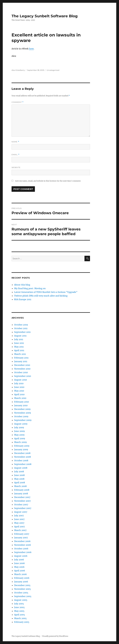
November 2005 (23, 589)
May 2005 (19, 611)
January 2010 (21, 405)
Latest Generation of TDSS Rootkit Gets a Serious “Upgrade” (46, 292)
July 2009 (19, 427)
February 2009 (22, 446)
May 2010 (19, 391)
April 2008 (20, 483)
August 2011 (20, 336)
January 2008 (21, 494)
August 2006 (21, 556)
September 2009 (23, 420)
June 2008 (19, 475)
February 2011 (21, 358)
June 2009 (19, 431)
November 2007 (22, 501)
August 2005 (21, 600)
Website (16, 167)
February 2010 (22, 402)
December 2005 (22, 585)
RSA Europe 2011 (23, 299)
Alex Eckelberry (18, 70)
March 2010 (20, 398)
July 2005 (19, 604)
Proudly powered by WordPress (55, 636)
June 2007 (19, 519)
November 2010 (22, 369)
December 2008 (22, 453)
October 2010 (21, 372)
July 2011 (19, 339)
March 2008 (20, 486)
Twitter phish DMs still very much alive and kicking (41, 296)
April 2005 (20, 615)
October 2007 (21, 505)
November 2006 (23, 545)
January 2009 (21, 449)
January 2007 (21, 538)
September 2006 (23, 552)
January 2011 (21, 361)
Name (15, 142)
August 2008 (21, 468)
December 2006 (22, 541)
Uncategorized (53, 70)
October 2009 (21, 416)
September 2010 (23, 376)
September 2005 (23, 596)
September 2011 (22, 332)
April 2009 (20, 438)
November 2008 (23, 457)
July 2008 (19, 471)
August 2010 (21, 380)
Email (15, 155)
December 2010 (22, 365)
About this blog (22, 285)
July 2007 (19, 516)
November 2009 (23, 413)
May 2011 (19, 347)
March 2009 (20, 442)
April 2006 (20, 571)
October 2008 (21, 460)
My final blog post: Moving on (30, 288)
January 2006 (21, 582)
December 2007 (22, 497)
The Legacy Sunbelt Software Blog (45, 16)
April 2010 (19, 394)
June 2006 (19, 563)
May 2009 (19, 435)
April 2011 (19, 350)
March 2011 (20, 354)
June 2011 (19, 343)
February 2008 (22, 490)
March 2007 (20, 530)
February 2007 (22, 534)
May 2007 (19, 523)
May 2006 (19, 567)
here (31, 49)
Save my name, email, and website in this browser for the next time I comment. (48, 181)
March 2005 (20, 618)
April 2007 (19, 527)
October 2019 (21, 325)
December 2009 (22, 409)
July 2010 (19, 383)
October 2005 (21, 593)
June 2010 (19, 387)
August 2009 (21, 424)
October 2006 (21, 549)
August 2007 (21, 512)
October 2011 (21, 328)
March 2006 (20, 574)
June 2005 (19, 607)
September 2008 (23, 464)
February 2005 (22, 622)
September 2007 (23, 508)
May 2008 (19, 479)
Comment (18, 102)
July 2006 (19, 560)
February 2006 (22, 578)
